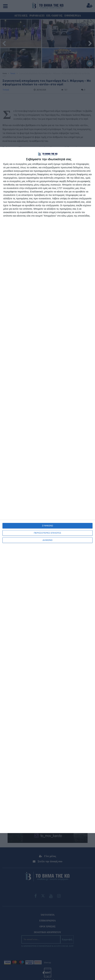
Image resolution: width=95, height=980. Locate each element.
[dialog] (47, 490)
